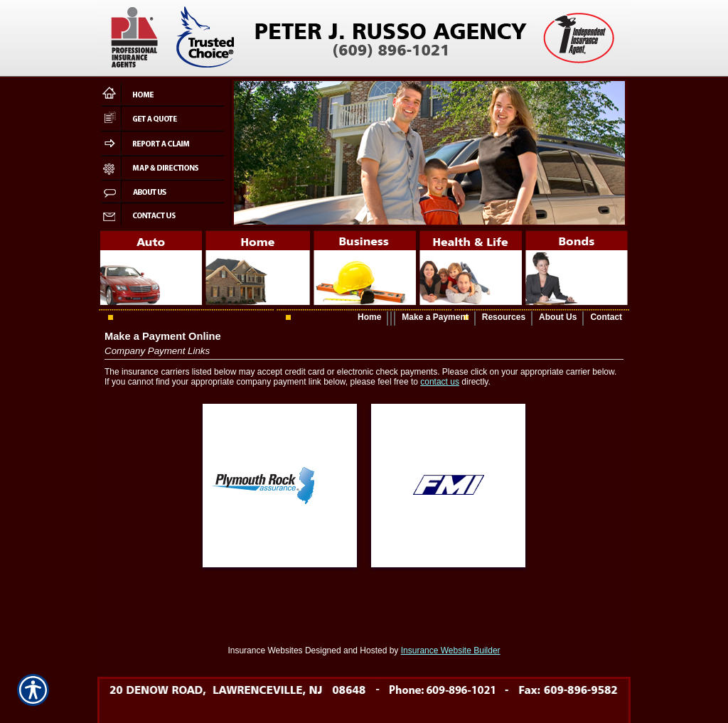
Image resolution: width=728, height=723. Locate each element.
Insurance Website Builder (451, 650)
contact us (440, 382)
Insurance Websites (265, 650)
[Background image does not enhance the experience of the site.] (364, 318)
